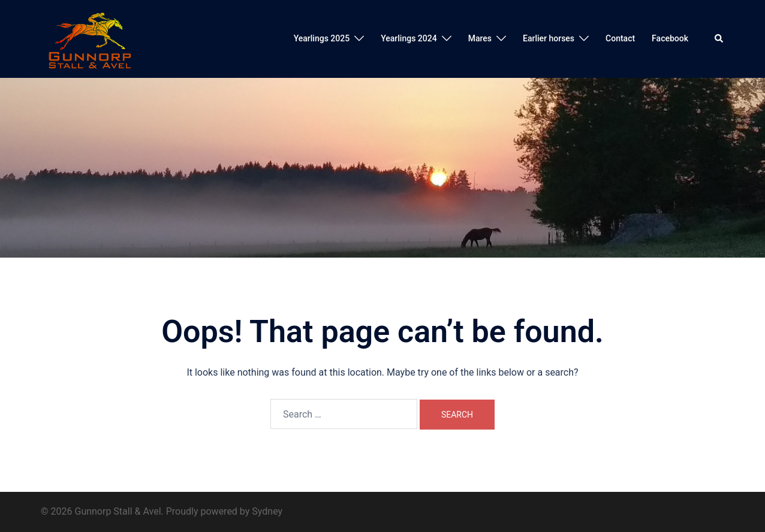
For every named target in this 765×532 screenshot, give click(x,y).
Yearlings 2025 (322, 38)
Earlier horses (549, 38)
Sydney (267, 511)
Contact (620, 38)
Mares (480, 38)
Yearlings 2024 (409, 38)
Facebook (670, 38)
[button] (719, 39)
